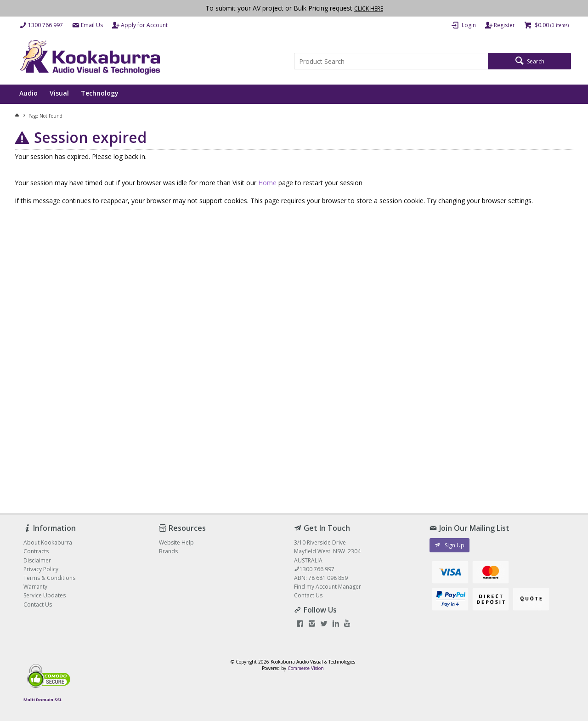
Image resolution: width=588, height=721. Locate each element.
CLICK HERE (369, 9)
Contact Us (308, 595)
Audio (28, 93)
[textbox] (391, 61)
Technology (100, 93)
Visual (59, 93)
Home (267, 183)
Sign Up (455, 545)
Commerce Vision (306, 668)
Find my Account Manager (328, 587)
